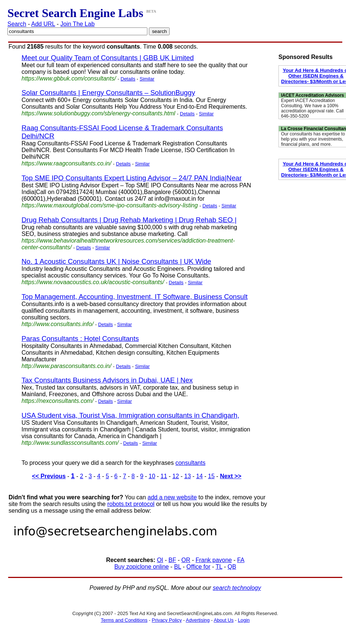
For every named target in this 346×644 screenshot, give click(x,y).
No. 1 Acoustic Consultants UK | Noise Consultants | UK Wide (116, 261)
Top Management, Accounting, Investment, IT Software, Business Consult (135, 297)
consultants (190, 463)
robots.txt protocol (131, 504)
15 (211, 476)
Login (244, 620)
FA (241, 560)
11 (164, 476)
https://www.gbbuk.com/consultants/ (69, 78)
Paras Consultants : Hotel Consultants (80, 339)
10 (152, 476)
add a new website (172, 497)
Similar (147, 79)
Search (17, 24)
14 (199, 476)
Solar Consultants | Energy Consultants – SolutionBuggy (108, 93)
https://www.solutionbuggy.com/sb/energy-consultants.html (98, 113)
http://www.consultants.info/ (58, 324)
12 (176, 476)
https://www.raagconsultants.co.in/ (66, 163)
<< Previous (49, 476)
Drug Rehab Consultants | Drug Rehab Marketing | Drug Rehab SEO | (129, 220)
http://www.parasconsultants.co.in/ (66, 366)
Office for (198, 567)
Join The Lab (78, 24)
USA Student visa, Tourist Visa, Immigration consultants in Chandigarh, (130, 415)
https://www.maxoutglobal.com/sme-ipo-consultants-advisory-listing (110, 205)
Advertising (198, 620)
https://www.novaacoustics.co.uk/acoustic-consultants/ (93, 282)
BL (178, 567)
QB (232, 567)
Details (128, 79)
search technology (237, 588)
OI (160, 560)
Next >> (231, 476)
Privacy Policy (167, 620)
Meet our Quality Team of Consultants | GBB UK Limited (108, 58)
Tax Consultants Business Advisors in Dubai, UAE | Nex (107, 380)
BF (172, 560)
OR (186, 560)
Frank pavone (214, 560)
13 (187, 476)
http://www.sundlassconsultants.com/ (70, 443)
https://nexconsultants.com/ (58, 401)
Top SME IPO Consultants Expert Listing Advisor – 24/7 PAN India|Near (132, 178)
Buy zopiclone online (142, 567)
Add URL (43, 24)
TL (219, 567)
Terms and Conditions (124, 620)
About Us (224, 620)
